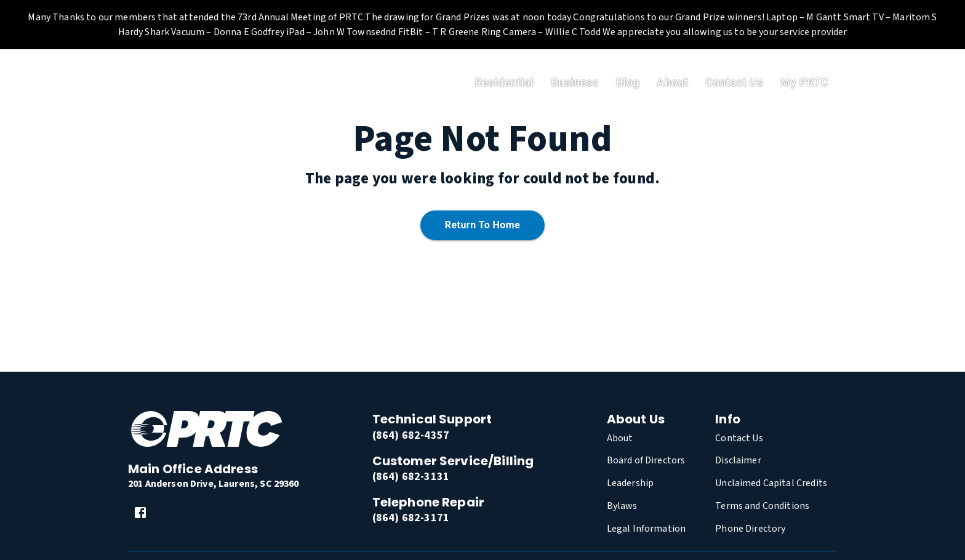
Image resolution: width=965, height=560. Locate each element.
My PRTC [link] (804, 82)
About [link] (672, 82)
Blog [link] (628, 82)
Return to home (482, 226)
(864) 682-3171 (411, 518)
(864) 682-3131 (411, 477)
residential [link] (504, 82)
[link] (140, 513)
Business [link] (575, 82)
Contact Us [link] (734, 82)
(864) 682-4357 (411, 435)
